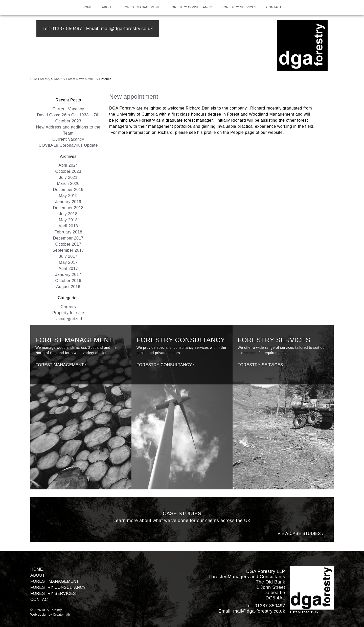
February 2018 (68, 232)
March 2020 (68, 183)
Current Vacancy (68, 109)
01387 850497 (67, 29)
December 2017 (68, 238)
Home (87, 7)
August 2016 (68, 287)
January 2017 (68, 275)
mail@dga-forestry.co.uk (127, 29)
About (107, 7)
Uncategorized (68, 319)
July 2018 (68, 214)
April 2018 (68, 226)
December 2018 (68, 208)
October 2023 (68, 171)
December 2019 (68, 190)
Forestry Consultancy (191, 7)
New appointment (134, 96)
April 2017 (68, 268)
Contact (274, 7)
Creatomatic (62, 615)
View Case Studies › (301, 534)
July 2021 (68, 177)
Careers (68, 307)
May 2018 (68, 220)
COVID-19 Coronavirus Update (68, 145)
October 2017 (68, 244)
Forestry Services (239, 7)
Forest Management (141, 7)
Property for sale (68, 313)
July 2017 (68, 256)
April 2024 (68, 165)
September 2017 (68, 250)
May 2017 (68, 262)
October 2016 (68, 281)
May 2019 (68, 196)
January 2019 (68, 202)
